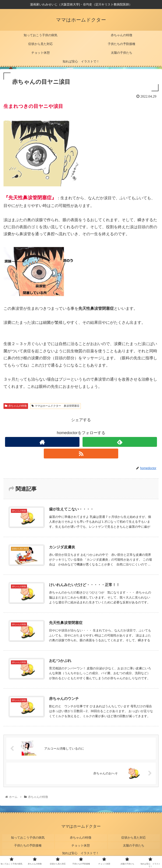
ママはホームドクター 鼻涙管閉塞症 (55, 406)
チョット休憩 (81, 843)
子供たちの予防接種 (28, 843)
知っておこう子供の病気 (28, 837)
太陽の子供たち (134, 843)
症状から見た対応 (134, 837)
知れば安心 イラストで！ (81, 850)
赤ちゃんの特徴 (16, 406)
